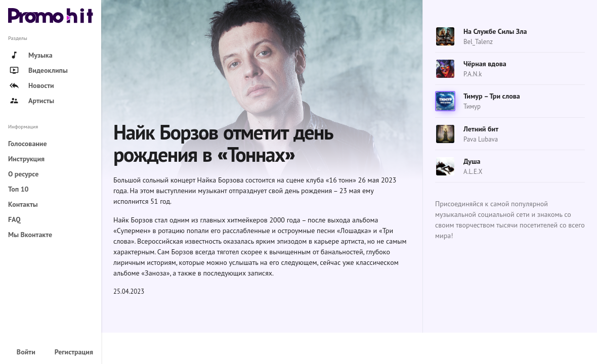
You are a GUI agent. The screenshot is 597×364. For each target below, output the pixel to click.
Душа (472, 161)
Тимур (472, 106)
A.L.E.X (473, 172)
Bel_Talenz (478, 42)
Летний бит (481, 129)
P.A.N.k (473, 74)
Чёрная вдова (485, 64)
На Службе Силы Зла (495, 31)
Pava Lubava (481, 139)
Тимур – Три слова (492, 96)
